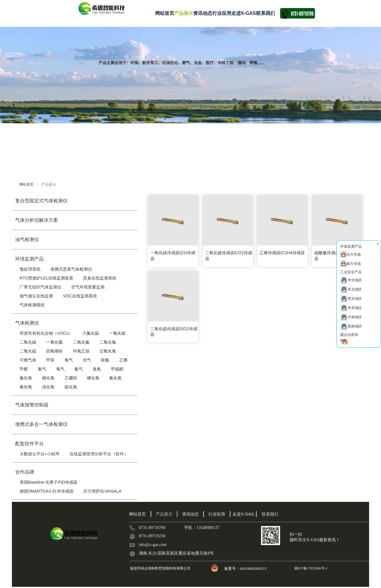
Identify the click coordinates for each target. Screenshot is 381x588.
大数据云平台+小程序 (40, 454)
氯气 (42, 369)
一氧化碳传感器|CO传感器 (173, 256)
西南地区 (351, 326)
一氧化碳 (117, 333)
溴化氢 (48, 387)
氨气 (79, 369)
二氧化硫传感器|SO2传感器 (174, 332)
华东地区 (351, 308)
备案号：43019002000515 (246, 568)
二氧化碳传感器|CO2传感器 (229, 256)
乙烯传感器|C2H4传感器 (282, 253)
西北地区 (351, 299)
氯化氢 (26, 387)
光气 (87, 360)
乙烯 (124, 360)
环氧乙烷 (81, 351)
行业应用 (222, 13)
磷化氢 (93, 378)
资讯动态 (203, 13)
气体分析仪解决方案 (37, 220)
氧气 (69, 360)
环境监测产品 (29, 259)
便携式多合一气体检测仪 (41, 424)
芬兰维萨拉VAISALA (102, 491)
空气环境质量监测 (88, 287)
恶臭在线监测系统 (100, 278)
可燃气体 (28, 360)
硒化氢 (48, 378)
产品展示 (184, 13)
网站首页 (165, 13)
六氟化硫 (91, 333)
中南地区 (351, 317)
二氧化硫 (28, 351)
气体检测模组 (32, 305)
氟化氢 (26, 378)
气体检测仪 (27, 323)
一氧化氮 (54, 342)
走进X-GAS (244, 13)
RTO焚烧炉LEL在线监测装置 (46, 278)
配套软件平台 (29, 444)
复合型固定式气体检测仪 (41, 201)
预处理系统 (30, 269)
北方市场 (350, 254)
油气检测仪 (27, 239)
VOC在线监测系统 (80, 296)
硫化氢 (71, 387)
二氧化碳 (28, 342)
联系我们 (266, 13)
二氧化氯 (108, 342)
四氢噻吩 (54, 351)
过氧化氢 (108, 351)
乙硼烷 (71, 378)
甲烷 (50, 360)
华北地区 (351, 280)
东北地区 (351, 290)
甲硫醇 (117, 369)
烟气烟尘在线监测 (36, 296)
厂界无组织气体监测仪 (40, 287)
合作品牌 (25, 472)
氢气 (60, 369)
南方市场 (350, 263)
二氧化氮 (81, 342)
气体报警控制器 (32, 405)
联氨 (105, 360)
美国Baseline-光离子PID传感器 (49, 482)
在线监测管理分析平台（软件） (99, 454)
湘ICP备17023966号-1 (310, 568)
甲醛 (24, 369)
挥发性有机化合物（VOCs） (46, 333)
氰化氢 (115, 378)
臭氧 (97, 369)
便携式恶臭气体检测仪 (71, 269)
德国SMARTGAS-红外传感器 (47, 491)
